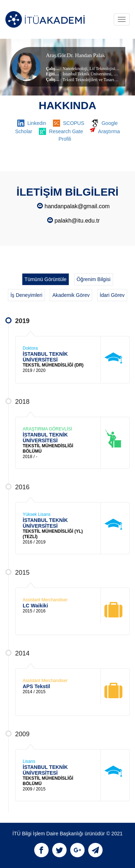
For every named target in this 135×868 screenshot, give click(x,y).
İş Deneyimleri (26, 295)
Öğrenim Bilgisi (94, 279)
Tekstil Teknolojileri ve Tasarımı (91, 80)
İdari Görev (112, 295)
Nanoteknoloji (75, 69)
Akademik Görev (71, 295)
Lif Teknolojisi (102, 69)
